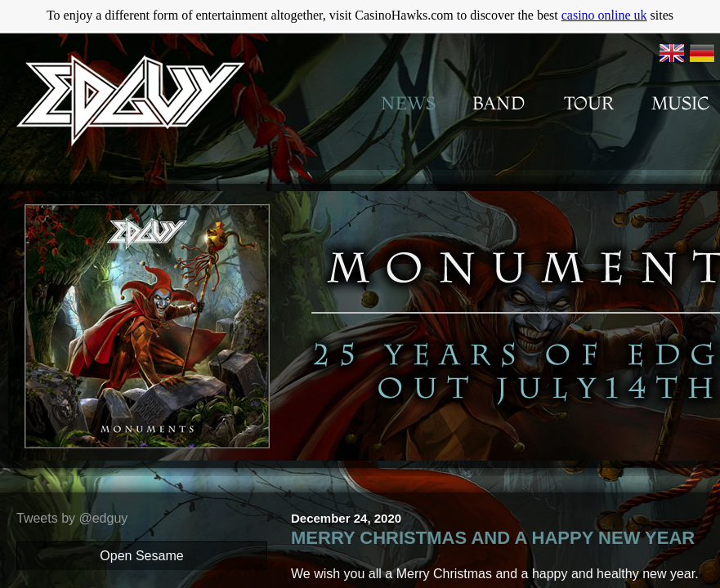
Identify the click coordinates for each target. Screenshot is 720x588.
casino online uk (604, 15)
